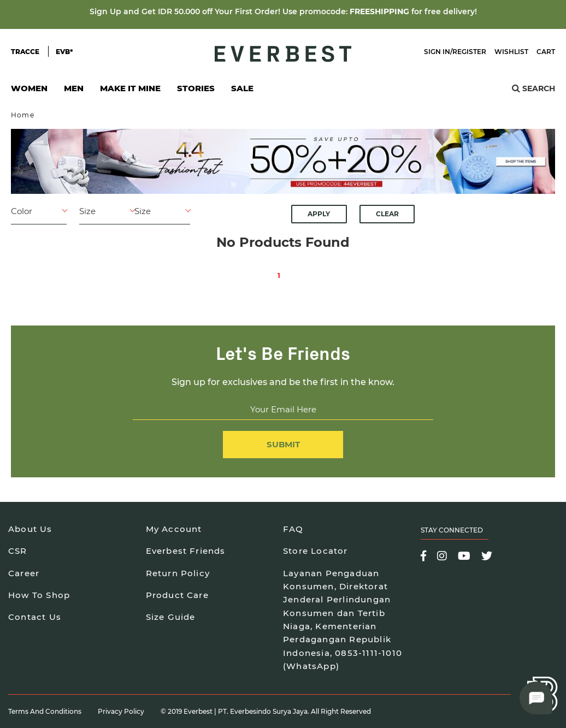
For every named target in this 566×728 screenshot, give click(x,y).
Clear (387, 214)
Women (29, 91)
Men (74, 91)
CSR (18, 551)
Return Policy (178, 573)
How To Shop (39, 595)
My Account (174, 529)
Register (469, 52)
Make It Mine (130, 91)
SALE (242, 88)
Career (24, 573)
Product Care (177, 595)
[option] (283, 161)
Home (23, 115)
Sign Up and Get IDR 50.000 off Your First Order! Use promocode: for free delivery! (283, 11)
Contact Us (35, 617)
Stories (196, 88)
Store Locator (316, 551)
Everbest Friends (186, 551)
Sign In (437, 52)
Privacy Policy (121, 711)
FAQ (293, 529)
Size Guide (171, 617)
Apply (319, 214)
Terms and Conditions (45, 711)
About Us (30, 529)
